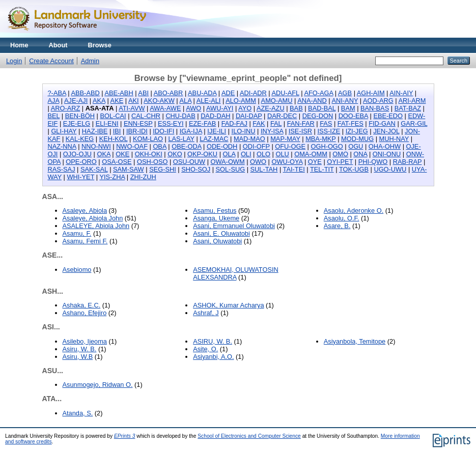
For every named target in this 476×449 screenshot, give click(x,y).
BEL (54, 116)
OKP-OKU (202, 154)
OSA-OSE (117, 162)
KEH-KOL (114, 139)
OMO (340, 154)
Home (19, 45)
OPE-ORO (81, 162)
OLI (246, 154)
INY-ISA (272, 131)
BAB (296, 108)
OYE (315, 162)
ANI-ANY (345, 101)
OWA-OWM (228, 162)
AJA (54, 101)
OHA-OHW (385, 146)
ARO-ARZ (66, 108)
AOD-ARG (378, 101)
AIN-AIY (401, 93)
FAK (259, 123)
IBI (117, 131)
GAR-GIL (414, 123)
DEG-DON (318, 116)
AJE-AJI (76, 101)
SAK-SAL (94, 169)
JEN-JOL (386, 131)
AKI (134, 101)
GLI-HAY (64, 131)
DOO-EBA (353, 116)
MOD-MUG (357, 139)
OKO (175, 154)
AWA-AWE (165, 108)
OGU (356, 146)
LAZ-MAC (214, 139)
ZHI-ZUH (143, 177)
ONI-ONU (387, 154)
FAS (326, 123)
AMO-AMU (277, 101)
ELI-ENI (107, 123)
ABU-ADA (202, 93)
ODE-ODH (222, 146)
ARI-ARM (412, 101)
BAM (348, 108)
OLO (263, 154)
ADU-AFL (285, 93)
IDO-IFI (163, 131)
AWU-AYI (220, 108)
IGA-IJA (191, 131)
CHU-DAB (180, 116)
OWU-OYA (287, 162)
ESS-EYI (171, 123)
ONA (360, 154)
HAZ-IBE (95, 131)
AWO (193, 108)
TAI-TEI (294, 169)
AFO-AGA (318, 93)
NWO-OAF (132, 146)
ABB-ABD (86, 93)
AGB (345, 93)
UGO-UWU (390, 169)
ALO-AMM (241, 101)
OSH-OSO (152, 162)
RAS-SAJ (62, 169)
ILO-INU (244, 131)
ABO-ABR (169, 93)
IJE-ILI (217, 131)
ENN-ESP (138, 123)
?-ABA (57, 93)
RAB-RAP (408, 162)
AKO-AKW (159, 101)
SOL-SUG (231, 169)
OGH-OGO (327, 146)
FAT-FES (351, 123)
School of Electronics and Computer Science (249, 436)
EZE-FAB (202, 123)
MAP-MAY (285, 139)
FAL (276, 123)
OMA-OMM (311, 154)
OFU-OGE (290, 146)
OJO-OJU (77, 154)
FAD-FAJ (234, 123)
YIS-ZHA (112, 177)
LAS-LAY (181, 139)
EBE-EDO (388, 116)
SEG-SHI (163, 169)
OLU (282, 154)
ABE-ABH (119, 93)
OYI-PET (340, 162)
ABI (143, 93)
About (58, 45)
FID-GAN (382, 123)
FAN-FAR (301, 123)
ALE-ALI (209, 101)
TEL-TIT (322, 169)
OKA (103, 154)
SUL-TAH (264, 169)
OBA (159, 146)
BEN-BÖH (80, 116)
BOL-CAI (113, 116)
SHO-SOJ (196, 169)
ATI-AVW (132, 108)
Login (14, 61)
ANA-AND (312, 101)
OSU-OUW (189, 162)
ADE (228, 93)
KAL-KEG (80, 139)
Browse (100, 45)
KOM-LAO (148, 139)
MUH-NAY (394, 139)
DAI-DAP (249, 116)
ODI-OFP (256, 146)
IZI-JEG (357, 131)
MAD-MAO (249, 139)
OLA (229, 154)
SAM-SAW (129, 169)
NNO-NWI (96, 146)
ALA (186, 101)
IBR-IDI (137, 131)
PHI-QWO (373, 162)
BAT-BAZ (408, 108)
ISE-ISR (300, 131)
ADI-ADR (253, 93)
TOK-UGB (354, 169)
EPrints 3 (125, 436)
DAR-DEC (282, 116)
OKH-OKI (149, 154)
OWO (258, 162)
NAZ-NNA (62, 146)
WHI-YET (80, 177)
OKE (122, 154)
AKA (99, 101)
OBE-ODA (186, 146)
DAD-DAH (215, 116)
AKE (117, 101)
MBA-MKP (321, 139)
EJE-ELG (77, 123)
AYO (245, 108)
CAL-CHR (146, 116)
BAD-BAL (322, 108)
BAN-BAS (375, 108)
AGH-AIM (371, 93)
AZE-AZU (271, 108)
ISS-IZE (329, 131)
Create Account (51, 61)
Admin (90, 61)
